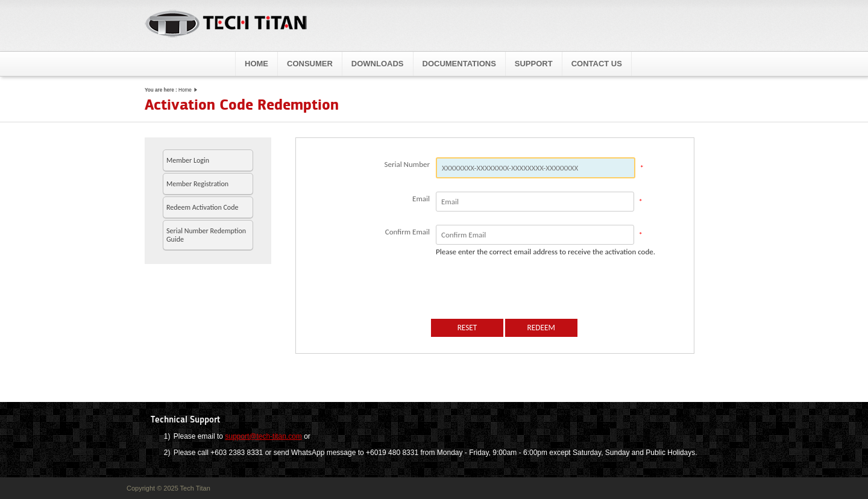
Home (256, 64)
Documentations (459, 64)
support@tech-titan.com (263, 436)
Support (534, 64)
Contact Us (597, 64)
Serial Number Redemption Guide (206, 235)
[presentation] (523, 288)
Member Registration (197, 184)
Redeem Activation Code (202, 207)
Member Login (188, 160)
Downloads (378, 64)
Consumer (310, 64)
